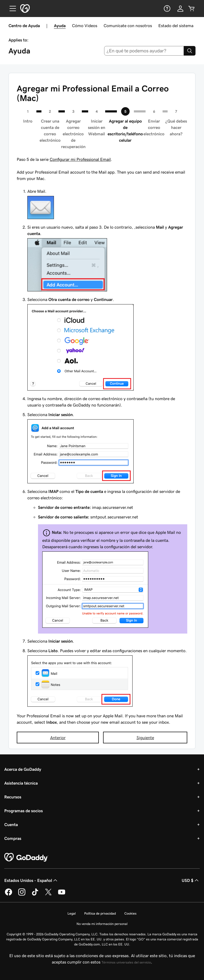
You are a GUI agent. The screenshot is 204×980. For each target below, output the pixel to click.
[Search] (190, 51)
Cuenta (11, 824)
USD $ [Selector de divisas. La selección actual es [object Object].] (191, 880)
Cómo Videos (85, 26)
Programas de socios (24, 811)
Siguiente (145, 738)
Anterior (58, 738)
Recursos (13, 797)
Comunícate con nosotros (128, 26)
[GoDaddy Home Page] (26, 857)
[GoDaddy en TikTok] (35, 895)
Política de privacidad (100, 913)
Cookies (130, 913)
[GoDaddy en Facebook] (8, 895)
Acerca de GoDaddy (23, 769)
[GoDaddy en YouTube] (62, 895)
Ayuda (60, 26)
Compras (13, 838)
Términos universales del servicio (126, 962)
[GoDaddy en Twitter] (48, 895)
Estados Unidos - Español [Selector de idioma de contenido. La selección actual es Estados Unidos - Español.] (31, 880)
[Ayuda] (167, 9)
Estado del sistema (176, 26)
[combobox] (144, 51)
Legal (72, 913)
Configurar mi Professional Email (80, 159)
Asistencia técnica (21, 783)
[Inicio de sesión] (180, 9)
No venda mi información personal (102, 924)
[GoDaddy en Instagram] (22, 895)
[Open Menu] (11, 9)
